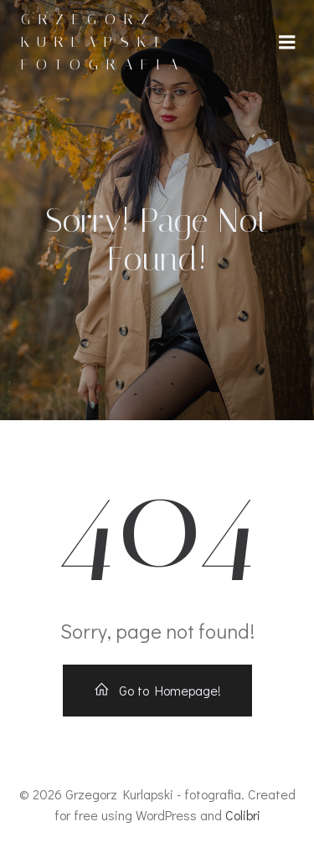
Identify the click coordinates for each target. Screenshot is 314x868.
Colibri (243, 815)
